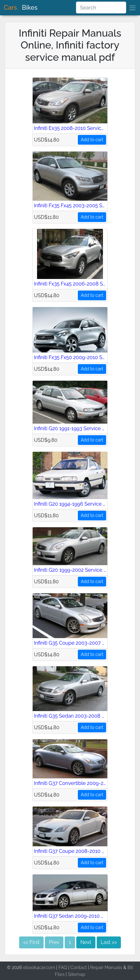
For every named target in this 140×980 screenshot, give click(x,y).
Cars (10, 8)
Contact (79, 967)
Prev (54, 942)
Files (60, 974)
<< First (31, 942)
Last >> (109, 942)
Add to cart (92, 140)
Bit (130, 967)
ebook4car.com (39, 967)
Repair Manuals (106, 967)
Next (86, 942)
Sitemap (76, 974)
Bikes (30, 8)
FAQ (63, 967)
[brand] (132, 8)
